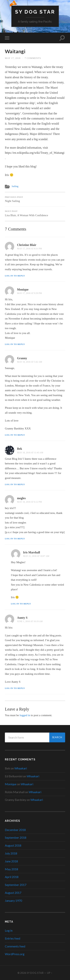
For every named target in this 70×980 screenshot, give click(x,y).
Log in (9, 930)
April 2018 (12, 877)
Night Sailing (35, 199)
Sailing (15, 186)
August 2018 (13, 845)
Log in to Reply (15, 276)
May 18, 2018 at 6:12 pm (29, 502)
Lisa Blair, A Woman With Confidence (35, 213)
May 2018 (11, 869)
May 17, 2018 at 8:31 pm (29, 249)
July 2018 (11, 853)
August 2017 (13, 893)
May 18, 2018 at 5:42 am (29, 362)
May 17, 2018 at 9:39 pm (29, 293)
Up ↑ (50, 973)
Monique (23, 290)
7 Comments (33, 58)
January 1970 (13, 900)
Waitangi (15, 51)
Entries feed (13, 938)
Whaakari (21, 768)
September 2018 (16, 837)
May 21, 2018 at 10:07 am (36, 556)
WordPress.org (15, 954)
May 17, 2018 (13, 58)
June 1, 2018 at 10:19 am (30, 621)
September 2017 (16, 885)
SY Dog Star (35, 12)
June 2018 (11, 861)
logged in (25, 715)
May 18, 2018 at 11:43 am (30, 453)
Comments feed (15, 946)
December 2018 (15, 830)
